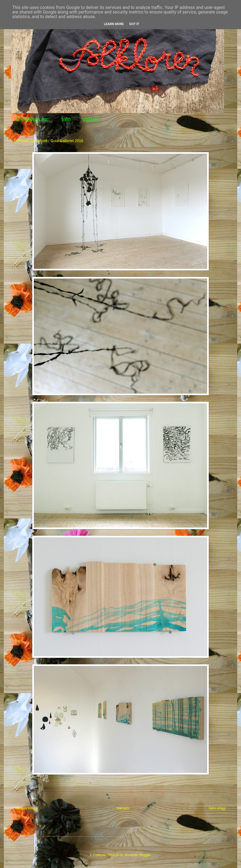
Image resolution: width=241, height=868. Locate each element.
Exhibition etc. (33, 119)
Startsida (123, 808)
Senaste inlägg (26, 808)
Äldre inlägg (217, 808)
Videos (90, 119)
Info (66, 119)
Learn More (114, 24)
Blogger (145, 855)
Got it (134, 24)
